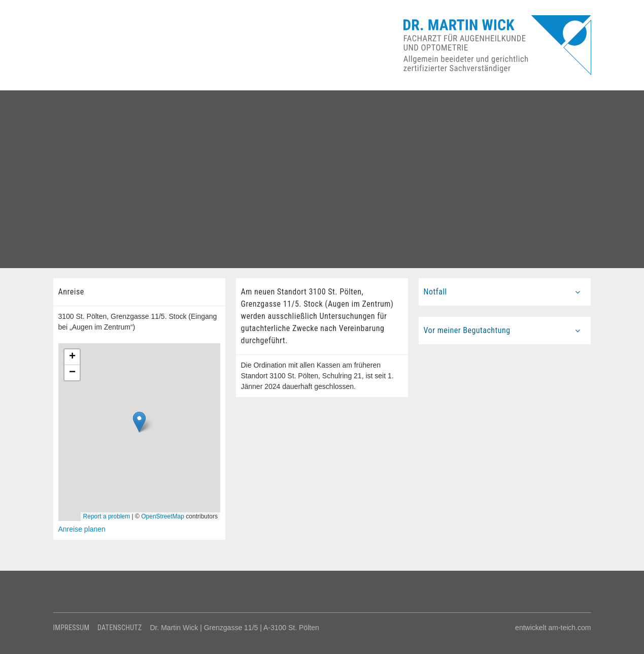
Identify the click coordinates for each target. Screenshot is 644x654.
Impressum (72, 628)
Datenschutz (120, 628)
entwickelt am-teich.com (553, 628)
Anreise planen (82, 529)
